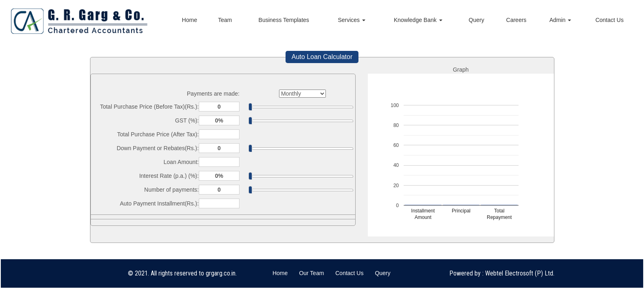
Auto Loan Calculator (322, 57)
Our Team (311, 273)
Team (225, 20)
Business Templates (284, 20)
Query (477, 20)
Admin (560, 20)
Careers (517, 20)
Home (190, 20)
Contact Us (610, 20)
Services (352, 20)
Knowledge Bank (418, 20)
